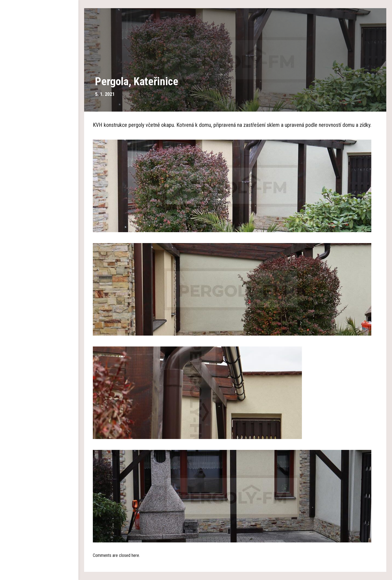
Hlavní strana (39, 41)
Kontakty (39, 171)
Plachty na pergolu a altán (39, 106)
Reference (39, 139)
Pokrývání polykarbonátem (39, 122)
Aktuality (39, 155)
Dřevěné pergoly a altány (39, 73)
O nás (39, 57)
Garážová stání (39, 90)
